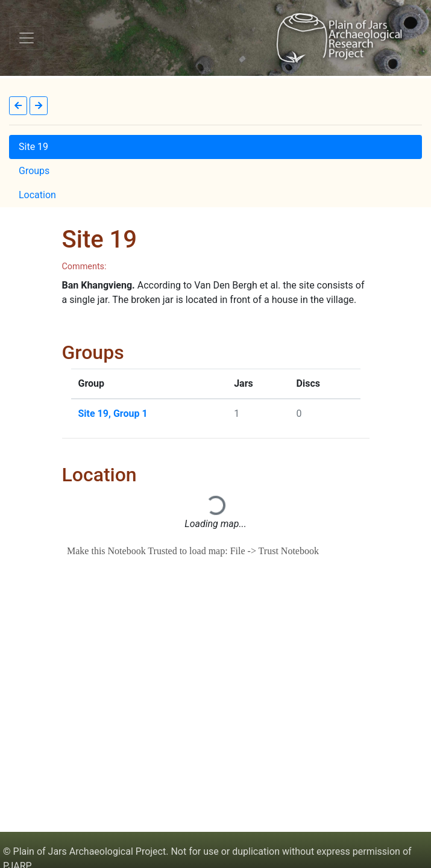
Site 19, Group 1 (113, 414)
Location (37, 195)
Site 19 (33, 147)
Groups (34, 171)
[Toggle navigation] (27, 38)
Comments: (84, 267)
